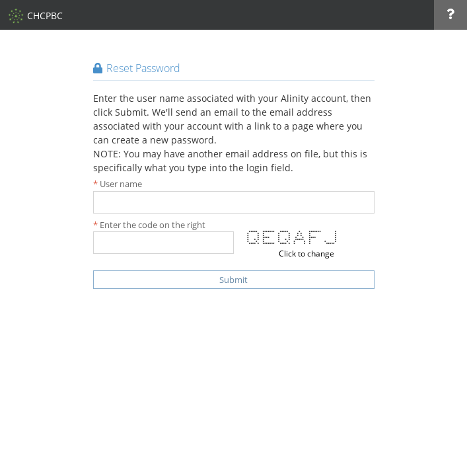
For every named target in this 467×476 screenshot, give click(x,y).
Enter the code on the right (153, 225)
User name (121, 184)
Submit (234, 280)
